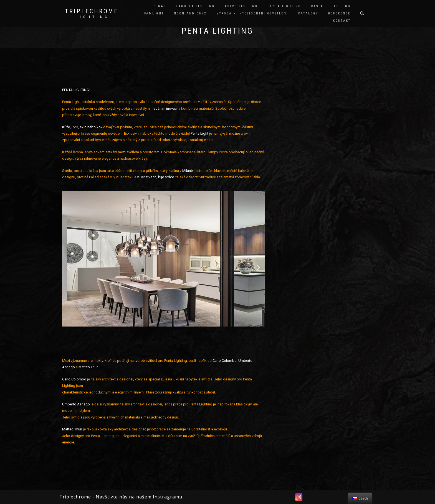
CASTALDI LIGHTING (331, 6)
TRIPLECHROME (92, 11)
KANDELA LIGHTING (195, 6)
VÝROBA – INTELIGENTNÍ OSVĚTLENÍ (252, 13)
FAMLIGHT (154, 13)
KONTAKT (342, 21)
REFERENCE (339, 13)
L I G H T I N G (92, 17)
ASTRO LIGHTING (241, 6)
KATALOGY (308, 13)
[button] (141, 337)
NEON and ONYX (190, 13)
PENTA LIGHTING (284, 6)
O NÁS (160, 6)
